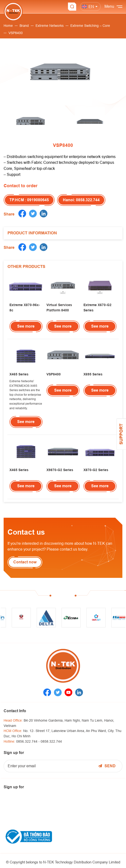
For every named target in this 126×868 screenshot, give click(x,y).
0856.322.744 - (28, 741)
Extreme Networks (50, 26)
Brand (24, 26)
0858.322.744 (51, 741)
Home (8, 26)
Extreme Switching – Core (90, 26)
